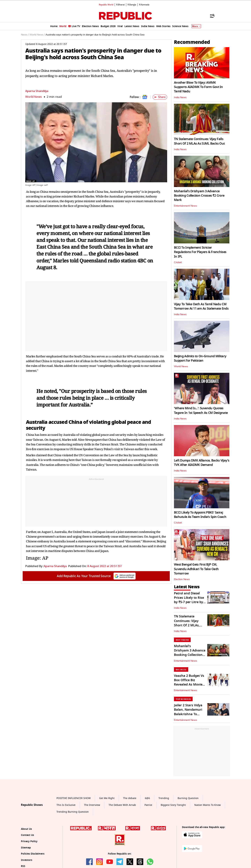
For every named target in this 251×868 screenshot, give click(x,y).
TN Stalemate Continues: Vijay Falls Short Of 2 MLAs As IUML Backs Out (199, 141)
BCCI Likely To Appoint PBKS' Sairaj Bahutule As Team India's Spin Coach (200, 515)
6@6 (147, 798)
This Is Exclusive (66, 805)
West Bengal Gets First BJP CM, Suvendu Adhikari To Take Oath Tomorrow (196, 569)
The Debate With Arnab (122, 805)
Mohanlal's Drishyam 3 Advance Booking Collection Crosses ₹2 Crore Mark (199, 196)
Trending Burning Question (73, 812)
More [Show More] (196, 26)
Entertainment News (185, 206)
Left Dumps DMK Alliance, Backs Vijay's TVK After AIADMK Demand (202, 463)
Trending (164, 798)
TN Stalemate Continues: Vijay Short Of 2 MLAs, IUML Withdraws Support (187, 625)
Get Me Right (107, 798)
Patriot (148, 805)
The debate (130, 798)
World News (34, 97)
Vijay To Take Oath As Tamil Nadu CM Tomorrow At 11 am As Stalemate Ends (201, 306)
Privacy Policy (29, 841)
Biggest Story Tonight (173, 805)
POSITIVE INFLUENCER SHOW (74, 798)
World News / (37, 35)
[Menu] (211, 16)
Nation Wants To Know (208, 805)
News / (25, 35)
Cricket (178, 262)
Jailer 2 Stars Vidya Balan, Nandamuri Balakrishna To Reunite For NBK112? (188, 714)
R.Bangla (132, 5)
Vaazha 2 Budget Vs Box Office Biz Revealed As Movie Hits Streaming (189, 682)
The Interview (92, 805)
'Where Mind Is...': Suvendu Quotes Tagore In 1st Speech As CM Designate (201, 410)
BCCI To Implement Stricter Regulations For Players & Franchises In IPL (200, 252)
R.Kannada (144, 5)
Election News (182, 579)
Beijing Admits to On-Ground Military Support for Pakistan (200, 358)
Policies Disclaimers (33, 854)
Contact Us (27, 835)
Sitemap (26, 848)
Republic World (106, 5)
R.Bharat (120, 5)
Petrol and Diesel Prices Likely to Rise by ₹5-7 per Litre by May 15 (189, 600)
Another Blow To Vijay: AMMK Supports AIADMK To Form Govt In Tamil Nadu (198, 87)
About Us (26, 829)
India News (180, 97)
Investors (27, 860)
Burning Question (188, 798)
